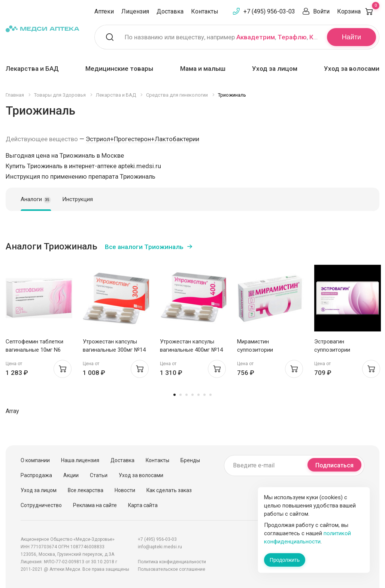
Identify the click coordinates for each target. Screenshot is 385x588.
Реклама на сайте (95, 505)
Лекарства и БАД (32, 69)
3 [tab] (187, 395)
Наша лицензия (80, 460)
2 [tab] (181, 395)
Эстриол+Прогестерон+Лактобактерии (143, 139)
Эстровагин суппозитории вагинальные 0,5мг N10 (344, 350)
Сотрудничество (41, 505)
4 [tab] (192, 395)
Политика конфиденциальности (172, 562)
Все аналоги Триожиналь (144, 247)
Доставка (170, 11)
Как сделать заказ (169, 490)
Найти (351, 37)
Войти (321, 11)
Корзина (358, 11)
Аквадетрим (256, 37)
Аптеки (104, 11)
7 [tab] (210, 395)
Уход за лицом (275, 69)
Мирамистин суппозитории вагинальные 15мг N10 (266, 350)
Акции (71, 475)
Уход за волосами (352, 69)
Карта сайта (143, 505)
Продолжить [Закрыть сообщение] (285, 560)
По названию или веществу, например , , (221, 37)
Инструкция (78, 199)
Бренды (190, 460)
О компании (35, 460)
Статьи (99, 475)
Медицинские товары (119, 69)
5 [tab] (198, 395)
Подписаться (334, 465)
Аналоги (36, 200)
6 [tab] (204, 395)
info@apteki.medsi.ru (160, 547)
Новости (125, 490)
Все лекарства (86, 490)
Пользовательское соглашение (172, 569)
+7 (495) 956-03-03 (269, 11)
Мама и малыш (203, 69)
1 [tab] (175, 395)
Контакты (205, 11)
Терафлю (292, 37)
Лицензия (135, 11)
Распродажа (36, 475)
